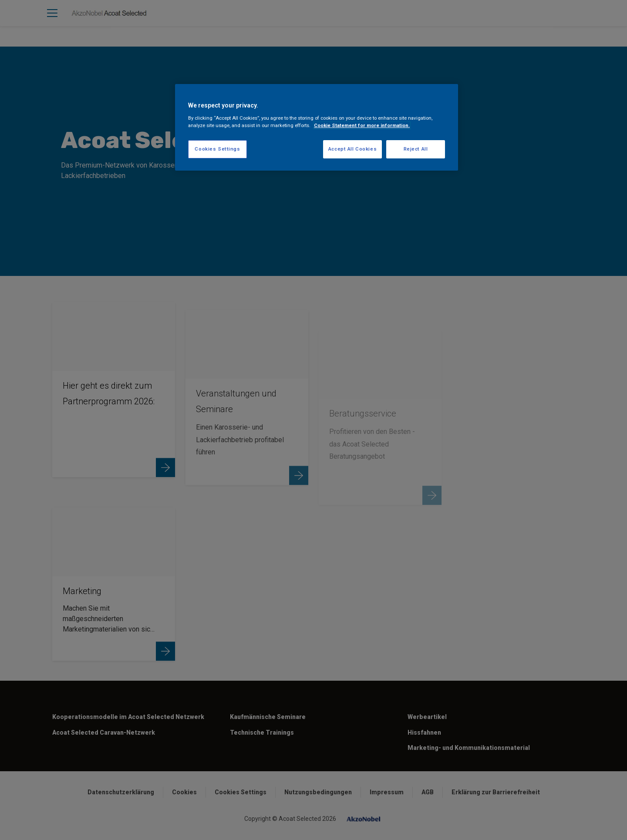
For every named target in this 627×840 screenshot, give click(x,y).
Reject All (416, 149)
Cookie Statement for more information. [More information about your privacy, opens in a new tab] (362, 125)
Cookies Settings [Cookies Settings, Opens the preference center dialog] (217, 149)
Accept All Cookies (352, 149)
